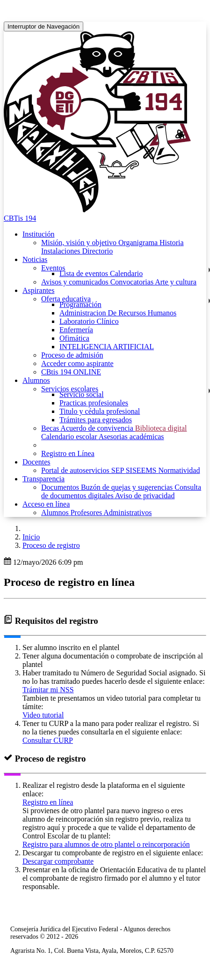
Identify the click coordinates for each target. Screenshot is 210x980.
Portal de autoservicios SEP (83, 470)
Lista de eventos (85, 273)
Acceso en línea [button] (46, 504)
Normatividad (179, 470)
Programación (80, 304)
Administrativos (127, 512)
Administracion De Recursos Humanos (118, 313)
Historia (172, 243)
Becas (51, 428)
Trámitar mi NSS (48, 690)
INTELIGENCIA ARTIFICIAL (107, 347)
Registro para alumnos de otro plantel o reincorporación (106, 844)
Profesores (87, 512)
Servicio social (82, 394)
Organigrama (139, 243)
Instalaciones (62, 251)
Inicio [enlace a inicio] (31, 537)
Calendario (126, 273)
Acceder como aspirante (77, 363)
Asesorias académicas (131, 437)
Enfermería (76, 330)
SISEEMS (142, 470)
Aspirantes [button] (38, 290)
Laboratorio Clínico (89, 321)
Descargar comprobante (58, 861)
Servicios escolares (70, 389)
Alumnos (56, 512)
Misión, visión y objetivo (80, 243)
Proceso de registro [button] (51, 545)
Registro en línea (48, 802)
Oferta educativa (66, 299)
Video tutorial (43, 715)
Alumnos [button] (36, 380)
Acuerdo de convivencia (98, 428)
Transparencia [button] (43, 479)
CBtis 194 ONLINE (71, 372)
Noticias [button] (35, 259)
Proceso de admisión (72, 355)
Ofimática (74, 338)
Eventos (53, 268)
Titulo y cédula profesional (100, 411)
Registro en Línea (68, 453)
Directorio (98, 251)
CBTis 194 (20, 218)
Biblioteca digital (161, 428)
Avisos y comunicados (76, 282)
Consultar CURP (48, 740)
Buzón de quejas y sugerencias (128, 487)
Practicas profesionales (94, 403)
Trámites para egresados (96, 420)
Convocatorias (133, 282)
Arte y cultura (176, 282)
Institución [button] (38, 234)
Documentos (61, 487)
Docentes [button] (36, 462)
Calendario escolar (70, 437)
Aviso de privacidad (145, 496)
